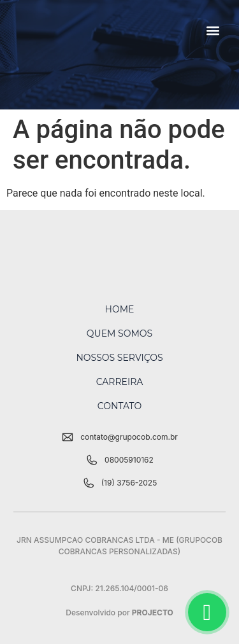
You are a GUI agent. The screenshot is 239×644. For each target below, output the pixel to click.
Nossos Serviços (119, 358)
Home (120, 309)
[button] (213, 30)
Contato (119, 406)
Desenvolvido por (119, 612)
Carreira (120, 382)
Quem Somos (119, 333)
